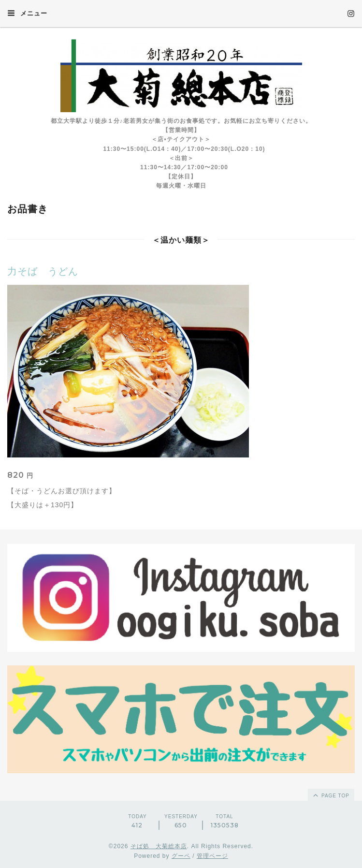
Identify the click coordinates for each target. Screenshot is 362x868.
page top (331, 795)
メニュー (27, 13)
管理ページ (212, 856)
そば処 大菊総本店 (159, 846)
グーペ (181, 856)
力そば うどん (43, 271)
